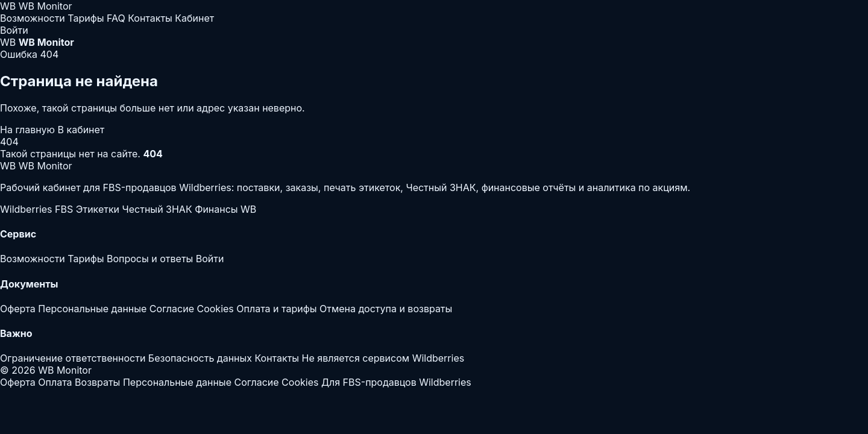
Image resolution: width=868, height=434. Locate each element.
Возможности (33, 18)
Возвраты (97, 382)
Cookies (215, 309)
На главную (29, 130)
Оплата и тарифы (276, 309)
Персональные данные (92, 309)
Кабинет (194, 18)
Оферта (18, 309)
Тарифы (86, 18)
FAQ (116, 18)
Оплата (55, 382)
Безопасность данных (200, 358)
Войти (14, 30)
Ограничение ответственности (73, 358)
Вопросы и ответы (150, 259)
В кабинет (81, 130)
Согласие (172, 309)
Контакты (150, 18)
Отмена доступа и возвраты (386, 309)
